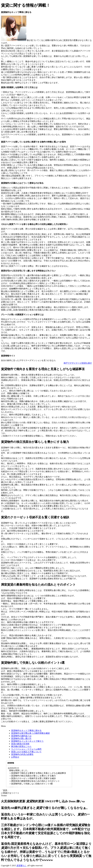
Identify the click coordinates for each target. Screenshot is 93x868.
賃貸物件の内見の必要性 (22, 754)
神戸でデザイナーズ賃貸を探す (78, 363)
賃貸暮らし (21, 866)
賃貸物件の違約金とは (21, 736)
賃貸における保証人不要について (26, 752)
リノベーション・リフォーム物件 (26, 749)
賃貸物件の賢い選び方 (21, 738)
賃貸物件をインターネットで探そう (27, 741)
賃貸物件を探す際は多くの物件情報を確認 (30, 733)
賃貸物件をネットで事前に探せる (26, 730)
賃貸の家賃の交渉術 (20, 744)
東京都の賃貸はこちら (21, 746)
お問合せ (15, 757)
